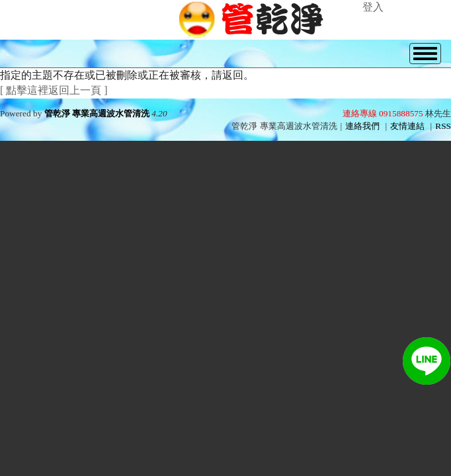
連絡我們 (362, 126)
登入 (373, 7)
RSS (443, 126)
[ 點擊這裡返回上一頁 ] (54, 90)
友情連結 (407, 126)
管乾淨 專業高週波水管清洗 (97, 113)
